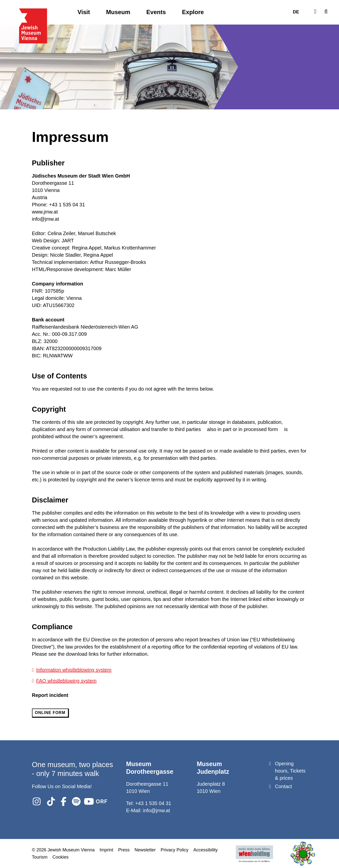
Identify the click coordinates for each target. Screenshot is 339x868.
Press (124, 850)
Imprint (107, 850)
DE (296, 12)
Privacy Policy (175, 850)
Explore (193, 12)
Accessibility (206, 850)
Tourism (40, 857)
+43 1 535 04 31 (153, 803)
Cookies (61, 857)
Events (156, 12)
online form (50, 713)
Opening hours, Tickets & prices (290, 771)
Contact (284, 786)
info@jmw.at (156, 810)
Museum (118, 12)
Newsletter (145, 850)
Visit (84, 12)
